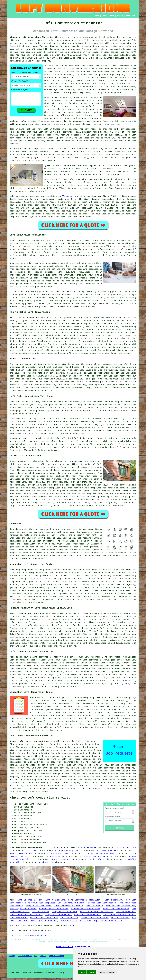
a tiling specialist (108, 851)
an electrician (60, 853)
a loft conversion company (75, 759)
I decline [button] (92, 972)
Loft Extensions (19, 918)
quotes (56, 570)
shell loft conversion (76, 149)
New (36, 956)
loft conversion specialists (58, 698)
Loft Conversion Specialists (85, 900)
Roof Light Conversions (51, 900)
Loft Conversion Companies (40, 903)
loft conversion (93, 97)
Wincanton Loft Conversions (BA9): (29, 37)
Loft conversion (19, 196)
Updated (43, 956)
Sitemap (12, 956)
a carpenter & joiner (67, 851)
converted (68, 132)
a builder (32, 851)
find (18, 657)
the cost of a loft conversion (66, 771)
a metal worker (89, 848)
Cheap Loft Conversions (58, 915)
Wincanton (68, 196)
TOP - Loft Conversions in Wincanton (30, 935)
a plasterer (53, 856)
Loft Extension (26, 900)
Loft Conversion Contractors (97, 912)
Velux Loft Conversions (87, 915)
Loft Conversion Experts (72, 903)
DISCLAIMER (131, 16)
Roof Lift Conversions (116, 909)
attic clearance (61, 859)
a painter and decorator (94, 856)
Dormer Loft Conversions (102, 903)
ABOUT (112, 16)
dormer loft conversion (75, 701)
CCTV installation (126, 848)
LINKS (104, 16)
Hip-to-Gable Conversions (108, 921)
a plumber (45, 862)
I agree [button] (82, 972)
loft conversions (78, 179)
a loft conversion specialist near (94, 777)
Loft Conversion (25, 956)
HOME (97, 16)
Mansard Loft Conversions (120, 906)
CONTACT (120, 16)
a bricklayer (98, 859)
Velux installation (21, 853)
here (127, 684)
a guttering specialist (102, 853)
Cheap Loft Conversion (39, 906)
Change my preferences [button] (107, 972)
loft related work (49, 724)
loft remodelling (40, 721)
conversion (125, 353)
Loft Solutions (94, 906)
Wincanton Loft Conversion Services (40, 798)
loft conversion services (50, 730)
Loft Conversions (126, 912)
